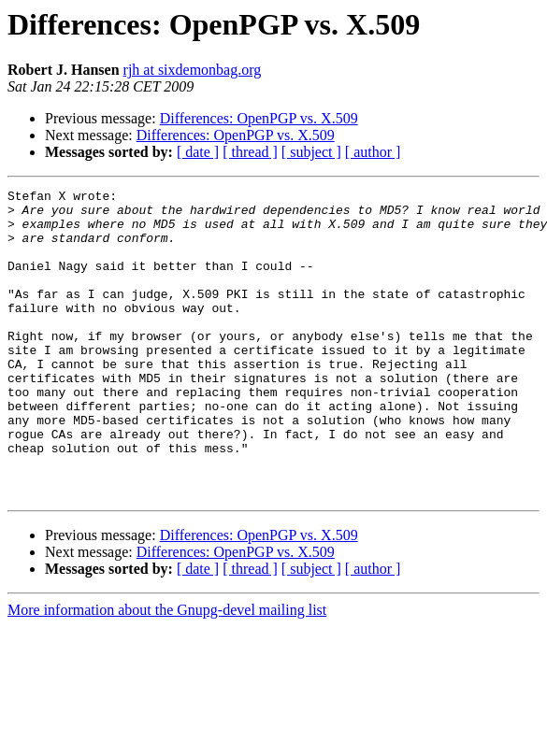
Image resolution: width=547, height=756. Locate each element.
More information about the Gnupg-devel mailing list (167, 671)
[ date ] (198, 152)
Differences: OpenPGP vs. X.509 (259, 118)
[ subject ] (311, 152)
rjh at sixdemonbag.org (193, 70)
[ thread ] (250, 152)
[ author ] (373, 152)
